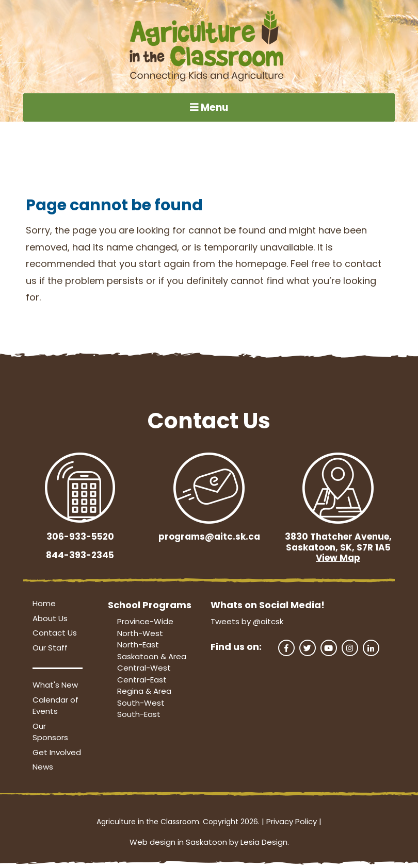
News (43, 767)
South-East (139, 714)
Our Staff (50, 648)
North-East (138, 645)
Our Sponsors (50, 732)
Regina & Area (144, 691)
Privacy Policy (292, 821)
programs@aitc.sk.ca (209, 537)
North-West (140, 633)
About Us (50, 618)
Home (44, 603)
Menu (209, 107)
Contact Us (55, 633)
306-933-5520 (80, 537)
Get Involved (57, 752)
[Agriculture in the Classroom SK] (209, 47)
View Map (338, 558)
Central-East (142, 680)
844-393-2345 (80, 555)
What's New (55, 685)
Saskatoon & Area (152, 656)
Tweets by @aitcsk (247, 621)
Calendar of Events (55, 706)
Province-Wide (145, 621)
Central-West (144, 668)
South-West (141, 703)
